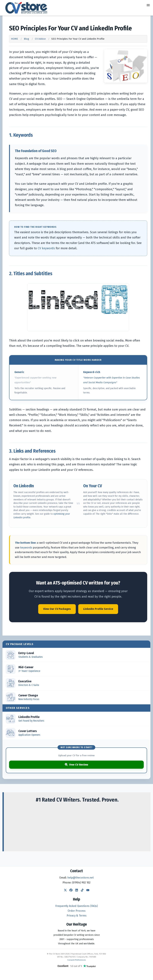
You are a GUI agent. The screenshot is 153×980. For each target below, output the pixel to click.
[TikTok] (82, 891)
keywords (26, 547)
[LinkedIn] (77, 891)
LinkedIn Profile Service (98, 609)
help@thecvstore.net (80, 878)
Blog (26, 39)
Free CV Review (76, 765)
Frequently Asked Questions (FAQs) (76, 906)
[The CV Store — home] (26, 8)
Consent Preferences (76, 960)
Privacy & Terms (77, 916)
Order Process (77, 911)
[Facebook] (71, 891)
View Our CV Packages (57, 609)
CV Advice (40, 39)
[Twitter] (65, 891)
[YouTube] (88, 891)
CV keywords (46, 248)
